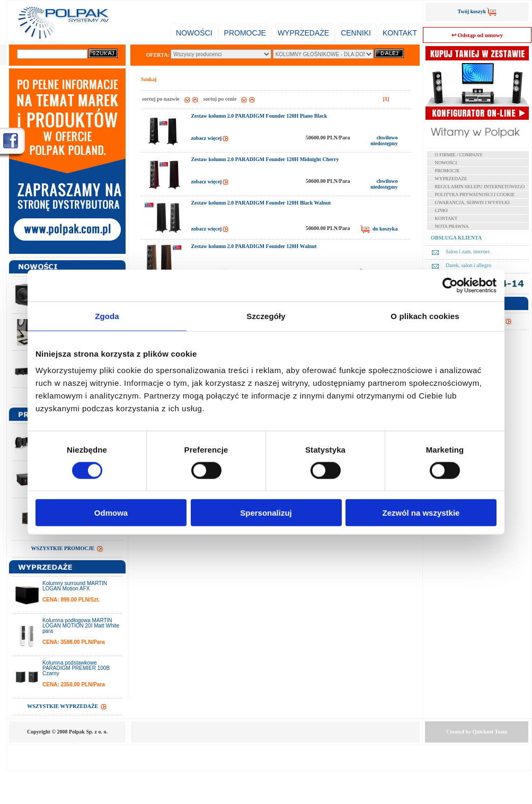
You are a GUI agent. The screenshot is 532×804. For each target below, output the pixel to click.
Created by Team (477, 732)
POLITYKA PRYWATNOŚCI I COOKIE (475, 195)
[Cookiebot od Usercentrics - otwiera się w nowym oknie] (450, 285)
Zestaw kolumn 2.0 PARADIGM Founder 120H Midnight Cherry (265, 159)
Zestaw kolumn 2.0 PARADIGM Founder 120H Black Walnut (261, 203)
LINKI (442, 210)
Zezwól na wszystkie (421, 513)
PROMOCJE (245, 33)
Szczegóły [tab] (266, 316)
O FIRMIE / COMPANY (459, 155)
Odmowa (111, 513)
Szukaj (149, 79)
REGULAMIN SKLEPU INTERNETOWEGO (480, 187)
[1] (386, 99)
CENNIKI (356, 33)
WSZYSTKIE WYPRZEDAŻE (67, 706)
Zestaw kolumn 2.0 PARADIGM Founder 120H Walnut (254, 246)
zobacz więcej (210, 138)
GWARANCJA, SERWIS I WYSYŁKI (472, 202)
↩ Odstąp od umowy (477, 35)
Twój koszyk (477, 11)
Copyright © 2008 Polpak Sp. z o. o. (67, 732)
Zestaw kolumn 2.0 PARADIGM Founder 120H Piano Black (259, 116)
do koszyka (379, 229)
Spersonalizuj (266, 513)
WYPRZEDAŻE (303, 33)
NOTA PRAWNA (452, 226)
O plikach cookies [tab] (425, 316)
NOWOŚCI (194, 33)
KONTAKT (400, 33)
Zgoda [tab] (107, 316)
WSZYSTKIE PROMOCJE (67, 548)
